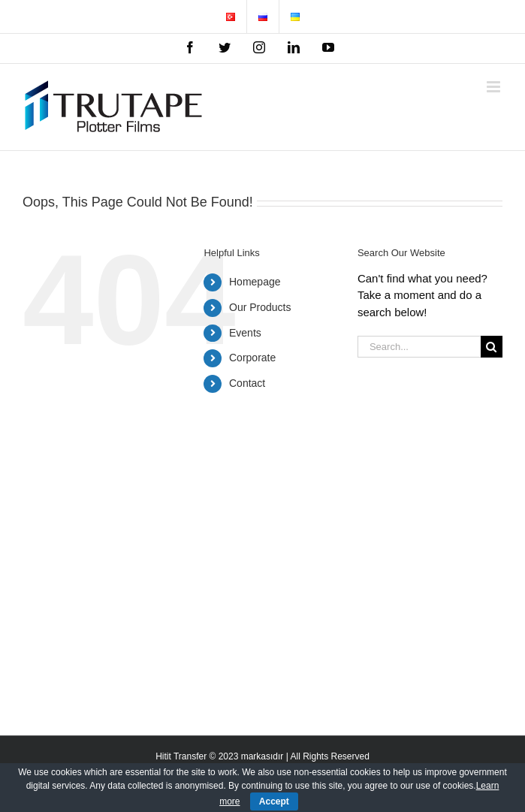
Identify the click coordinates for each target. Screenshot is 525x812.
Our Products (260, 307)
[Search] (492, 347)
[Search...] (419, 347)
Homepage (255, 282)
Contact (247, 383)
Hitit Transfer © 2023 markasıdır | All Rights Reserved (262, 756)
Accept (274, 801)
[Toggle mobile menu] (495, 87)
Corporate (252, 358)
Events (245, 333)
